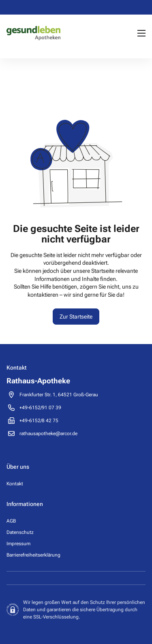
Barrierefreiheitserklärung (33, 555)
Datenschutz (20, 532)
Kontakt (15, 484)
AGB (11, 521)
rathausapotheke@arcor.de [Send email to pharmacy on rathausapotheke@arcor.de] (48, 434)
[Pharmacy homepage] (33, 33)
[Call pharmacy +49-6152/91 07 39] (40, 408)
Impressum (18, 544)
